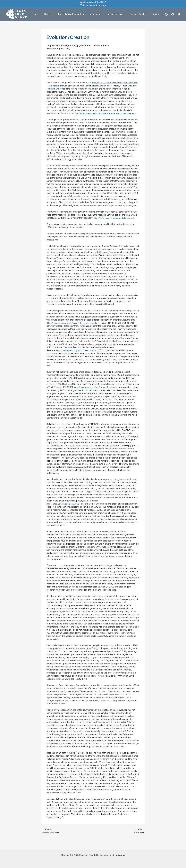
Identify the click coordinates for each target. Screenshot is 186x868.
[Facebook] (173, 14)
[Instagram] (166, 14)
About (58, 14)
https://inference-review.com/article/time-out (116, 224)
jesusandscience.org (95, 5)
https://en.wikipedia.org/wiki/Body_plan (71, 510)
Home (47, 14)
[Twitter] (179, 14)
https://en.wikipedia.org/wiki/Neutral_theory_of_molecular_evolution (79, 329)
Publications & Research (79, 14)
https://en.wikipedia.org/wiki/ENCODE (92, 393)
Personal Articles (141, 14)
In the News (102, 14)
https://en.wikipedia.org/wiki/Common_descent (79, 356)
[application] (61, 14)
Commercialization (120, 14)
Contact (156, 14)
